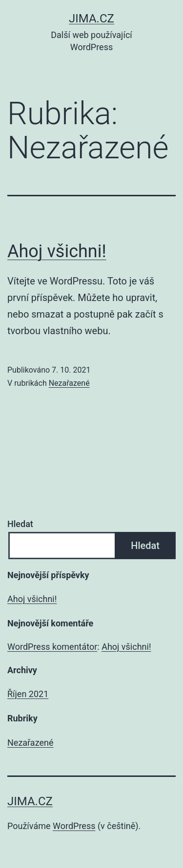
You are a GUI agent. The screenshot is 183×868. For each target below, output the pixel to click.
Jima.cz (91, 19)
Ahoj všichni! (57, 251)
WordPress (74, 826)
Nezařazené (69, 383)
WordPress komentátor (52, 647)
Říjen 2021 (28, 694)
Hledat (20, 524)
